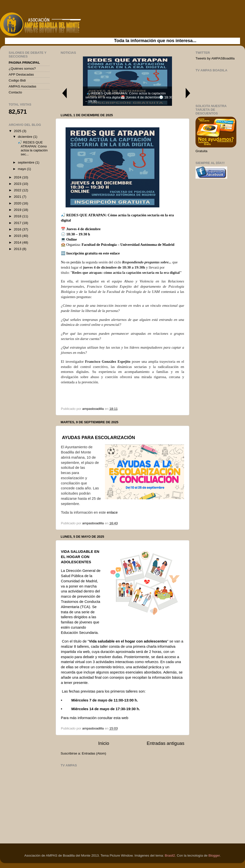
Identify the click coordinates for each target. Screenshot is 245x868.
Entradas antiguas (166, 743)
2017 (18, 223)
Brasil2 (170, 855)
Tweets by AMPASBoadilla (215, 58)
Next (188, 93)
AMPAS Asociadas (23, 86)
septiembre (27, 162)
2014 (18, 242)
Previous (64, 93)
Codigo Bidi (17, 80)
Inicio (104, 743)
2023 (18, 184)
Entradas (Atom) (94, 753)
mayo (22, 169)
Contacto (15, 92)
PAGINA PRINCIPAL (24, 63)
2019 (18, 210)
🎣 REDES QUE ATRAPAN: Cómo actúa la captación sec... (32, 148)
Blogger (214, 855)
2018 (18, 216)
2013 (18, 249)
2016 (18, 229)
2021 (18, 197)
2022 (18, 190)
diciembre (25, 137)
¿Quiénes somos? (22, 69)
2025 (18, 131)
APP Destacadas (21, 74)
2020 (18, 203)
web (125, 718)
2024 (18, 177)
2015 (18, 236)
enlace (115, 253)
